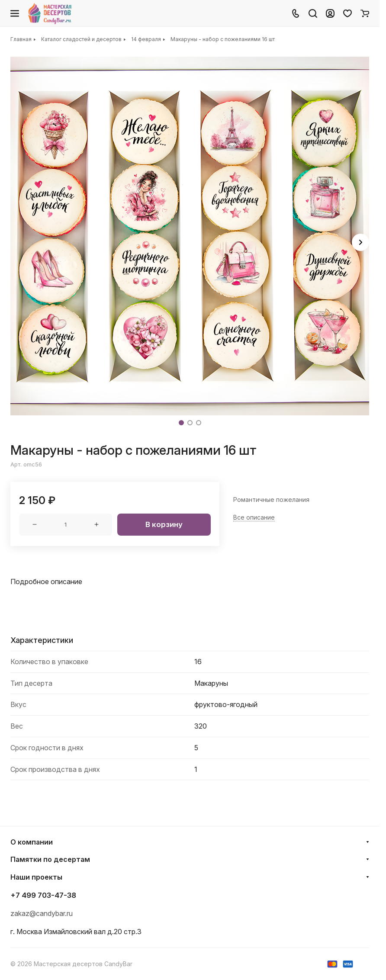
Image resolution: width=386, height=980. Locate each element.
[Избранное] (347, 13)
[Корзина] (365, 13)
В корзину (164, 524)
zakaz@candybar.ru (42, 913)
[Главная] (50, 13)
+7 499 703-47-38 (43, 895)
